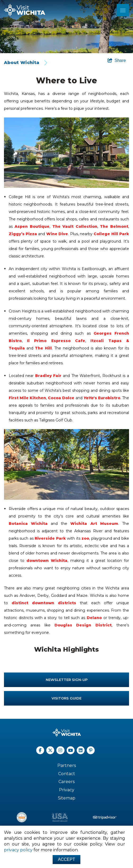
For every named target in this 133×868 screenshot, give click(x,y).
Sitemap (67, 798)
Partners (67, 765)
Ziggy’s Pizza (23, 234)
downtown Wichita (47, 561)
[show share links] (117, 61)
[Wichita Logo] (25, 10)
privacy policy (18, 850)
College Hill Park (111, 234)
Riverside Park (50, 538)
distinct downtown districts (44, 603)
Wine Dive (57, 234)
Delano (94, 618)
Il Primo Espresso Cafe (56, 341)
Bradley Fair (48, 376)
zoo (85, 538)
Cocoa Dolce (61, 398)
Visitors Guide (66, 698)
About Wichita (22, 63)
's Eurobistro (102, 398)
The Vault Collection (75, 226)
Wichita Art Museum (94, 524)
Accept (66, 859)
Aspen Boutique (32, 226)
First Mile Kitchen (27, 398)
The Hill (43, 348)
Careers (66, 782)
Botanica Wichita (28, 524)
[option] (66, 27)
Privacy (67, 790)
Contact (67, 774)
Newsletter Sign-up (67, 680)
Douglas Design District (83, 625)
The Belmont (114, 226)
